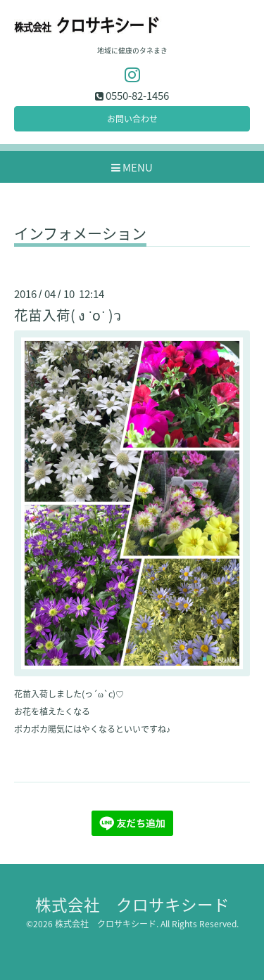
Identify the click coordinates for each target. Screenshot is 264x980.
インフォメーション (80, 235)
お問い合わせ (132, 119)
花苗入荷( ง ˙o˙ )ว (68, 315)
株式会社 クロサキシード (132, 904)
